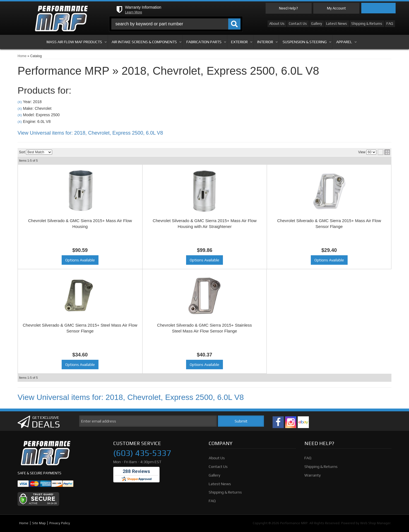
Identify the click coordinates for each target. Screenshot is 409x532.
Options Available (80, 260)
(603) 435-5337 (142, 453)
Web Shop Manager (375, 523)
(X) (20, 102)
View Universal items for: (90, 133)
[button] (176, 24)
